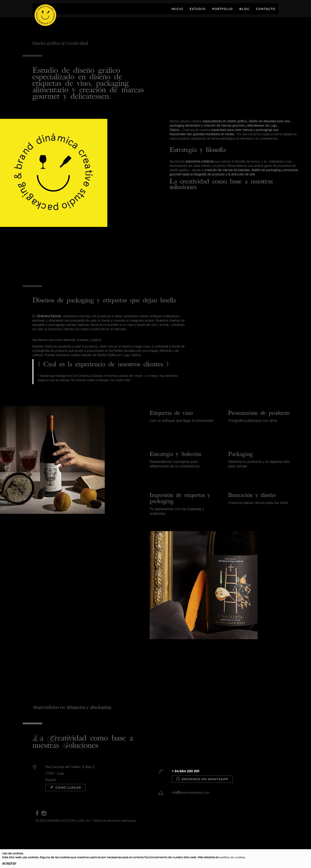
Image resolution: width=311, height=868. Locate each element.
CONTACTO (266, 9)
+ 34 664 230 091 (186, 771)
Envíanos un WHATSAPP (202, 779)
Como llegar (65, 788)
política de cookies (233, 857)
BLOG (244, 9)
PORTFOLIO (222, 9)
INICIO (177, 9)
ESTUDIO (198, 9)
